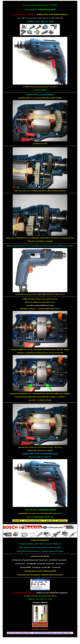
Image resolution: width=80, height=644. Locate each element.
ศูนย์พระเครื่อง (50, 521)
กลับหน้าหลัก (11, 633)
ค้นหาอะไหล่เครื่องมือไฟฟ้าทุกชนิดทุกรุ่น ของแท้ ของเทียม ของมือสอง (52, 633)
